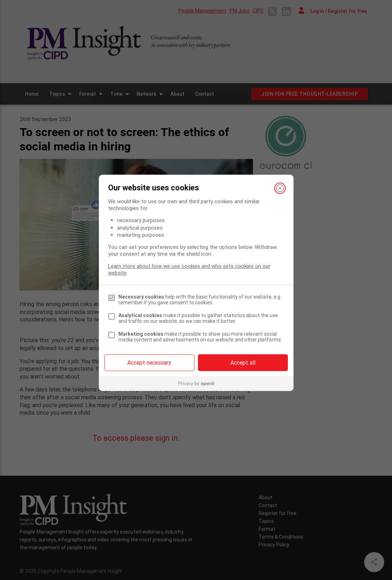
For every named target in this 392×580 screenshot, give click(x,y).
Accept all (243, 362)
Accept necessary (149, 362)
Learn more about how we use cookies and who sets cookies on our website (189, 269)
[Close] (280, 188)
